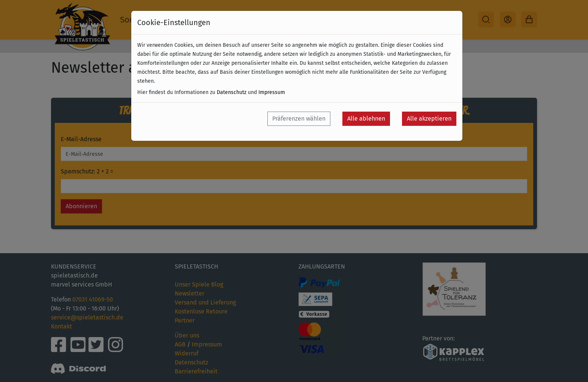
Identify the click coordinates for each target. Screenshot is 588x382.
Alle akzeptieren (429, 119)
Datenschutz (232, 92)
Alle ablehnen (366, 119)
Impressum (272, 92)
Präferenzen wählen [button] (299, 119)
